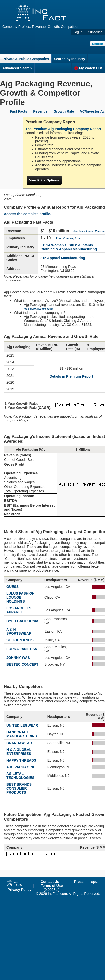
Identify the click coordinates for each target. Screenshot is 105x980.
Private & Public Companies (26, 59)
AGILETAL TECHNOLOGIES (20, 776)
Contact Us (50, 882)
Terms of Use (52, 886)
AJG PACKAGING (21, 767)
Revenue (40, 111)
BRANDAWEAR (19, 743)
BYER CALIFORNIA (22, 621)
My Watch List (88, 68)
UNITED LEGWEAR (22, 725)
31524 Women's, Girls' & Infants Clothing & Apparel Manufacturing (69, 247)
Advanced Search (17, 68)
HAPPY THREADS (21, 760)
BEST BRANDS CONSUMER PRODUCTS (19, 788)
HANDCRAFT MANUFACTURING (22, 734)
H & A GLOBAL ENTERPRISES (19, 752)
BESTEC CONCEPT (22, 664)
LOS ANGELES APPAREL (19, 610)
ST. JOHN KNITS (20, 640)
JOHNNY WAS (18, 658)
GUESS (13, 587)
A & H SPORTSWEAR (19, 631)
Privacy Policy (19, 890)
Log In (78, 32)
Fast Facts (18, 111)
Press (79, 882)
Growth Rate (64, 111)
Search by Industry (70, 59)
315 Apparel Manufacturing (63, 258)
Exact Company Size (68, 239)
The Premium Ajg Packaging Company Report (63, 129)
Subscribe (95, 32)
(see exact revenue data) (38, 309)
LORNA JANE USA (22, 649)
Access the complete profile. (28, 214)
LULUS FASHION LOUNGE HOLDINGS (20, 597)
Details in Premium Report (71, 376)
